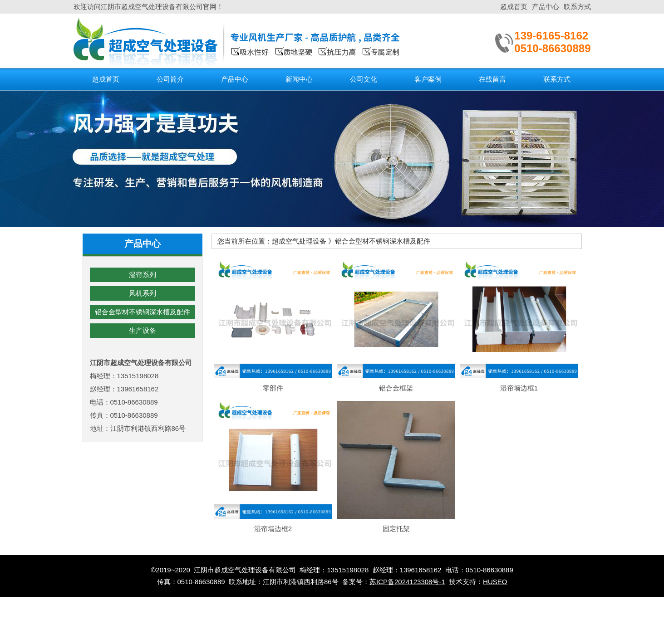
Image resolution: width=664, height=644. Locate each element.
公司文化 (364, 79)
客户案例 (428, 79)
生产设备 (143, 330)
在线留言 (492, 79)
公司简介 (170, 79)
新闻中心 (299, 79)
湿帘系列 (143, 275)
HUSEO (495, 582)
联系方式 (577, 7)
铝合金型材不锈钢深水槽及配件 (143, 312)
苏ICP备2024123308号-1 (407, 582)
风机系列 (143, 293)
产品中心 (546, 7)
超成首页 (514, 7)
